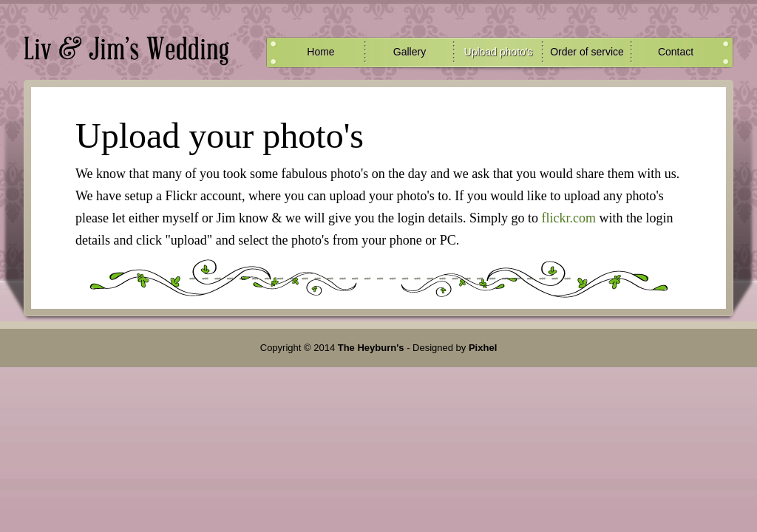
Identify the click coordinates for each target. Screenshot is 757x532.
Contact (676, 52)
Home (320, 52)
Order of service (587, 52)
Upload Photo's (126, 48)
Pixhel (483, 348)
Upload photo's (499, 52)
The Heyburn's (371, 348)
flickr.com (568, 218)
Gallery (410, 52)
